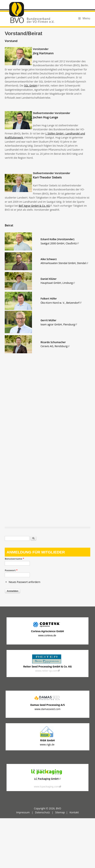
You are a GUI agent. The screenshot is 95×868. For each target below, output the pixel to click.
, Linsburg (58, 283)
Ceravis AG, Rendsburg (55, 346)
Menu (84, 18)
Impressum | (26, 812)
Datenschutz (42, 812)
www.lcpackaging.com (48, 787)
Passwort (11, 570)
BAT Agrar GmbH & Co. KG (35, 206)
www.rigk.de (47, 744)
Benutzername (14, 559)
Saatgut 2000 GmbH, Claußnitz (60, 243)
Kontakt (74, 812)
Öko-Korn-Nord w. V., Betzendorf (61, 303)
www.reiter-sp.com (47, 671)
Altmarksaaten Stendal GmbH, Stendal (64, 263)
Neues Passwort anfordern (25, 582)
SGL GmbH (32, 86)
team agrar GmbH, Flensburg (59, 324)
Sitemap (60, 812)
